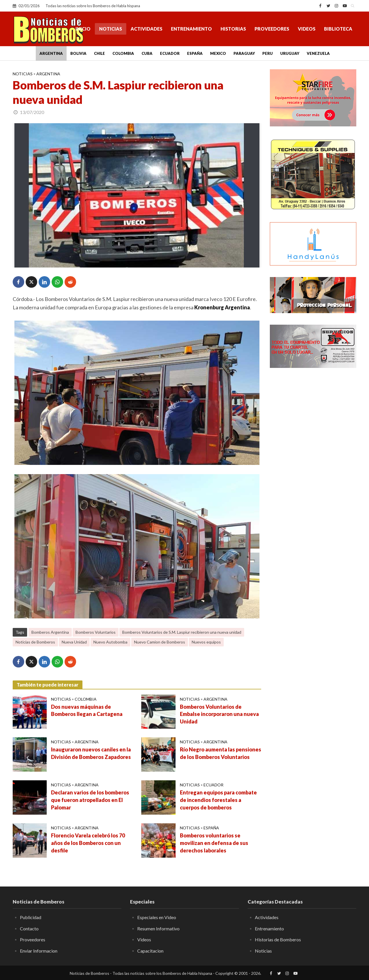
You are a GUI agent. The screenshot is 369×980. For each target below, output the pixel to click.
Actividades (146, 29)
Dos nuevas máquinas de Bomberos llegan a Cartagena (87, 710)
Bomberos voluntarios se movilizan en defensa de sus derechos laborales (214, 843)
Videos (307, 29)
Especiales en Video (157, 917)
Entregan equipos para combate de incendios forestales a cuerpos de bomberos (218, 800)
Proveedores (272, 29)
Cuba (147, 53)
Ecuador (170, 53)
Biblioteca (338, 29)
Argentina (51, 53)
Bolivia (78, 53)
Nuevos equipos (206, 642)
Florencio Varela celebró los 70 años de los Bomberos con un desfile (88, 843)
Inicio (83, 29)
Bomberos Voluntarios (96, 632)
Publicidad (31, 917)
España (195, 53)
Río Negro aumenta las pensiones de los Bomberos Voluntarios (221, 753)
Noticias (111, 29)
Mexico (218, 53)
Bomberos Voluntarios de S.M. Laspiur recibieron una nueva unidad (182, 632)
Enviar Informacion (39, 951)
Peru (268, 53)
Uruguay (290, 53)
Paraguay (244, 53)
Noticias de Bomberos (35, 642)
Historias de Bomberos (278, 939)
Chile (99, 53)
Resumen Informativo (158, 928)
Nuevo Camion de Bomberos (160, 642)
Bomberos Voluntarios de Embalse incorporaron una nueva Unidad (219, 714)
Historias (233, 29)
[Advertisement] (313, 466)
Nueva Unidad (74, 642)
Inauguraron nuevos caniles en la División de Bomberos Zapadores (91, 753)
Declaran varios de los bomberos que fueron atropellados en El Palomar (90, 800)
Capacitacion (150, 951)
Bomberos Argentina (50, 632)
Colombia (123, 53)
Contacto (29, 928)
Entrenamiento (191, 29)
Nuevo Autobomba (110, 642)
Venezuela (318, 53)
